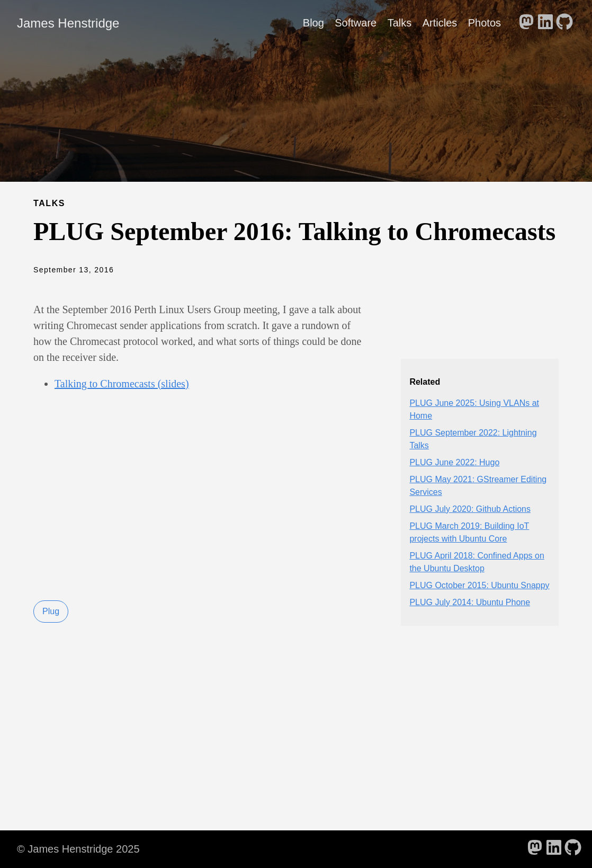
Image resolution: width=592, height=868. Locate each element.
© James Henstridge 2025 (78, 849)
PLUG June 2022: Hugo (454, 462)
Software (356, 23)
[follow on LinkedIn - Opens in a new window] (545, 23)
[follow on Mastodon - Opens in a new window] (526, 23)
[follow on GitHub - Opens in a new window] (564, 23)
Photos (485, 23)
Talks (400, 23)
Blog (313, 23)
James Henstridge (68, 23)
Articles (440, 23)
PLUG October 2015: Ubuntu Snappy (479, 585)
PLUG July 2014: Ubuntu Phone (470, 602)
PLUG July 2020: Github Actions (470, 509)
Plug (51, 611)
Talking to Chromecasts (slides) (122, 384)
